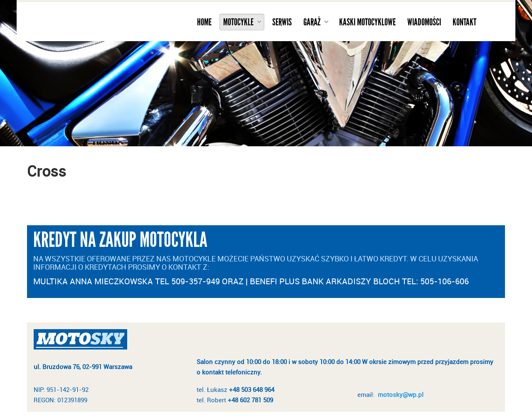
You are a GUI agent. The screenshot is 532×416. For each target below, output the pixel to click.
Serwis (282, 22)
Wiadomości (424, 22)
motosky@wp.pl (401, 394)
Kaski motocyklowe (367, 22)
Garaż (312, 22)
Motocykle (238, 22)
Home (204, 22)
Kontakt (464, 22)
